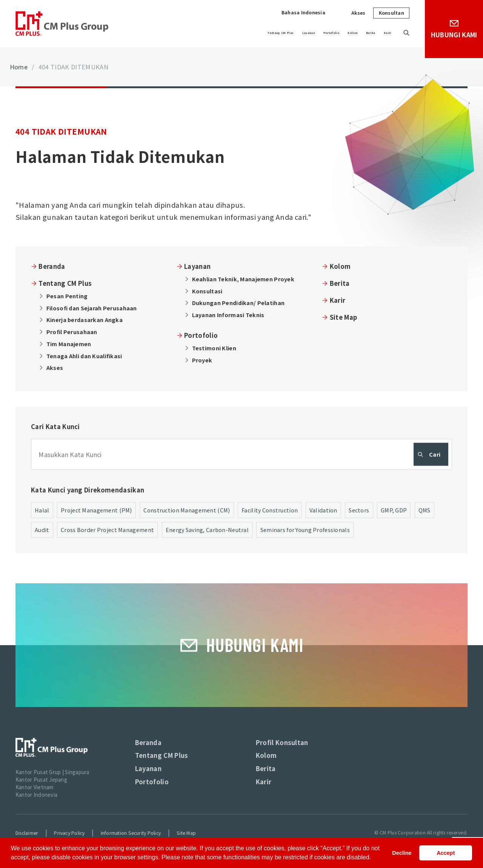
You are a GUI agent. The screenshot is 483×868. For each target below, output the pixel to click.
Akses (358, 13)
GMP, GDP (394, 510)
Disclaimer (27, 833)
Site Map (344, 317)
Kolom (328, 33)
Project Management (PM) (96, 510)
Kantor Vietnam (35, 787)
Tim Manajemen (69, 344)
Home (19, 67)
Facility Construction (270, 510)
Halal (42, 510)
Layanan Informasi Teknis (228, 315)
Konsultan (391, 13)
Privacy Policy (69, 833)
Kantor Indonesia (36, 795)
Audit (42, 530)
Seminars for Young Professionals (305, 530)
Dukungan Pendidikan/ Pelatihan (238, 303)
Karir (383, 33)
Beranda (52, 266)
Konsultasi (207, 291)
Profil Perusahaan (72, 332)
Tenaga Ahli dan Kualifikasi (84, 356)
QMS (425, 510)
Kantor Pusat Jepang (41, 780)
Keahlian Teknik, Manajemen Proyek (243, 279)
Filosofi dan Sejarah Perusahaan (92, 308)
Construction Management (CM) (187, 510)
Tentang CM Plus (205, 33)
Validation (323, 510)
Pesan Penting (67, 296)
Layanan (254, 33)
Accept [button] (446, 853)
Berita (357, 33)
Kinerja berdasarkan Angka (85, 320)
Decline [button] (402, 853)
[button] (374, 858)
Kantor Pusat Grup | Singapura (52, 772)
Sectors (359, 510)
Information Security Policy (131, 833)
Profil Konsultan (282, 742)
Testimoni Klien (214, 348)
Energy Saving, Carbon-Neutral (207, 530)
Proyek (202, 360)
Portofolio (292, 33)
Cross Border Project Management (107, 530)
